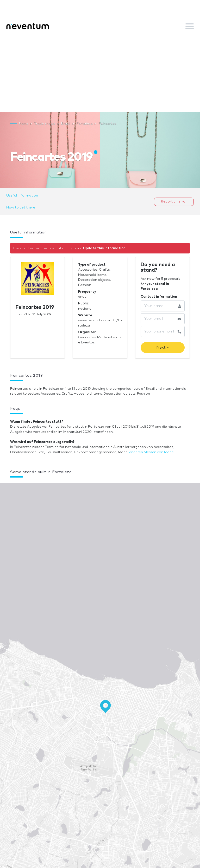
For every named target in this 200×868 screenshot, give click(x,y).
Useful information (22, 196)
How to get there (21, 208)
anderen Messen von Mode (151, 452)
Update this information (104, 248)
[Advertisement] (100, 73)
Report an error (174, 202)
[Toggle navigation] (190, 26)
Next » (162, 347)
